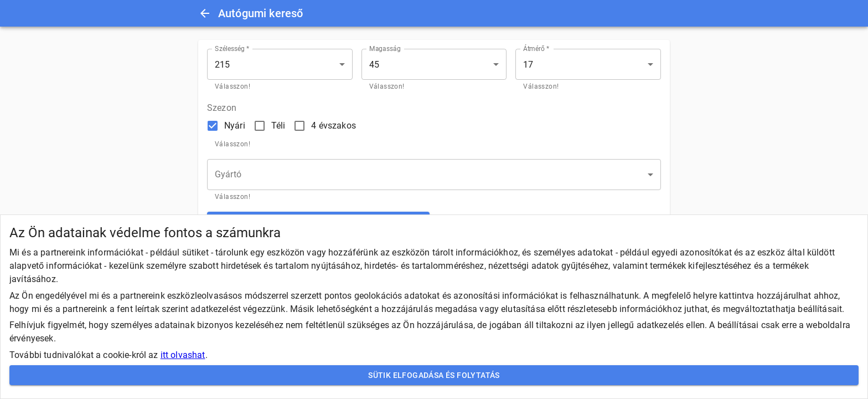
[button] (434, 175)
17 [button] (528, 65)
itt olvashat (183, 355)
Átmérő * (536, 49)
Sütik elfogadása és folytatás (434, 375)
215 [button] (222, 65)
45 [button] (374, 65)
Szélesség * (232, 49)
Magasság (385, 49)
